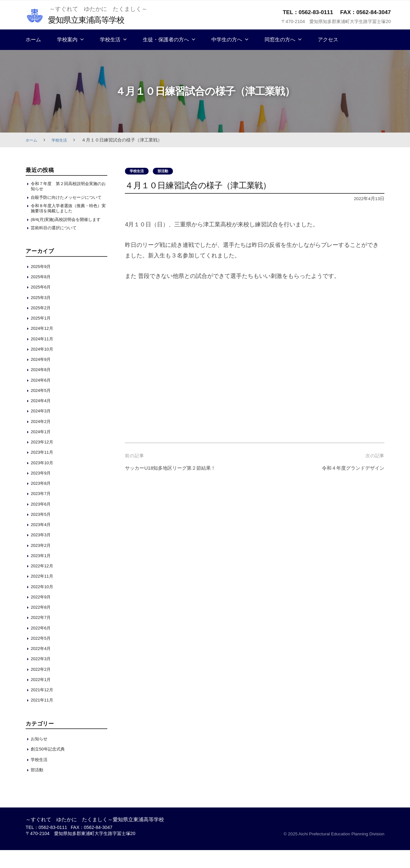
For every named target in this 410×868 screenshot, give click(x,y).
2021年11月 (44, 718)
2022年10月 (44, 604)
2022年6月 (42, 646)
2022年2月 (42, 687)
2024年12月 (44, 346)
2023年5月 (42, 532)
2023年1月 (42, 573)
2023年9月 (42, 491)
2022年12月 (44, 584)
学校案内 (67, 40)
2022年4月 (42, 666)
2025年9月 (42, 284)
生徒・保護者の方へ (166, 40)
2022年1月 (42, 697)
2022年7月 (42, 635)
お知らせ (40, 756)
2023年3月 (42, 552)
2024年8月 (42, 387)
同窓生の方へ (280, 40)
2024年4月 (42, 418)
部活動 (166, 171)
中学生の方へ (227, 40)
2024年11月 (44, 357)
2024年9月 (42, 377)
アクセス (328, 40)
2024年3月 (42, 429)
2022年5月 (42, 656)
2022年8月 (42, 625)
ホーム (33, 40)
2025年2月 (42, 325)
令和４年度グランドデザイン (347, 468)
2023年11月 (44, 470)
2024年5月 (42, 408)
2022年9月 (42, 615)
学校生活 (110, 40)
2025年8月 (42, 294)
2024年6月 (42, 398)
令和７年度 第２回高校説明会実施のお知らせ (67, 187)
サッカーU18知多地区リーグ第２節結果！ (179, 468)
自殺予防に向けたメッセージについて (67, 202)
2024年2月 (42, 439)
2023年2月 (42, 563)
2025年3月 (42, 315)
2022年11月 (44, 594)
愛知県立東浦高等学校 (92, 19)
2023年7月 (42, 511)
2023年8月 (42, 501)
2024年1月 (42, 449)
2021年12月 (44, 707)
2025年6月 (42, 305)
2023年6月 (42, 522)
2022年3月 (42, 676)
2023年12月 (44, 460)
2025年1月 (42, 336)
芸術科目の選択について (57, 245)
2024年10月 (44, 367)
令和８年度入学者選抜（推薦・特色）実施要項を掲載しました (67, 218)
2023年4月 (42, 542)
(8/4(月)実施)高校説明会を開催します (69, 233)
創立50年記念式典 (50, 767)
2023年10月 (44, 480)
